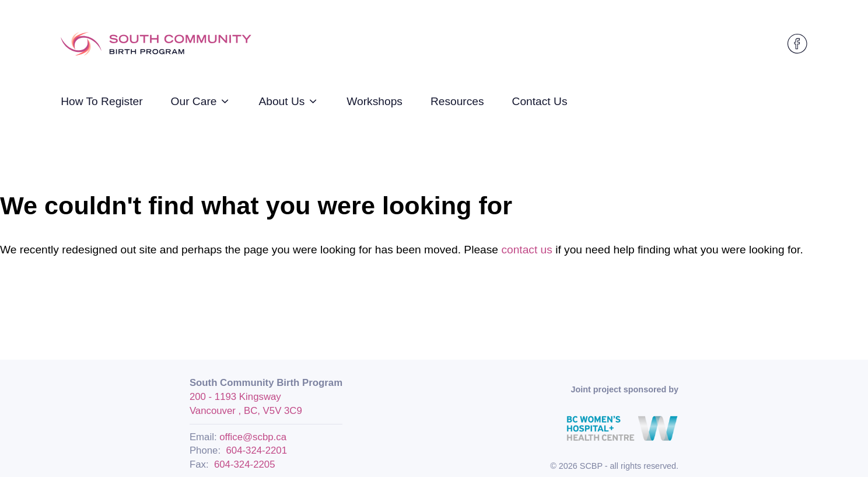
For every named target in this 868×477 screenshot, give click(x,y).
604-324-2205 (245, 464)
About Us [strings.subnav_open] (288, 101)
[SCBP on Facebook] (797, 44)
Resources (457, 101)
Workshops (374, 101)
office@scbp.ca (253, 437)
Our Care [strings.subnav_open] (201, 101)
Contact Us (540, 101)
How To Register (101, 101)
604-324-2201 (256, 450)
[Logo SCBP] (156, 44)
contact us (526, 250)
